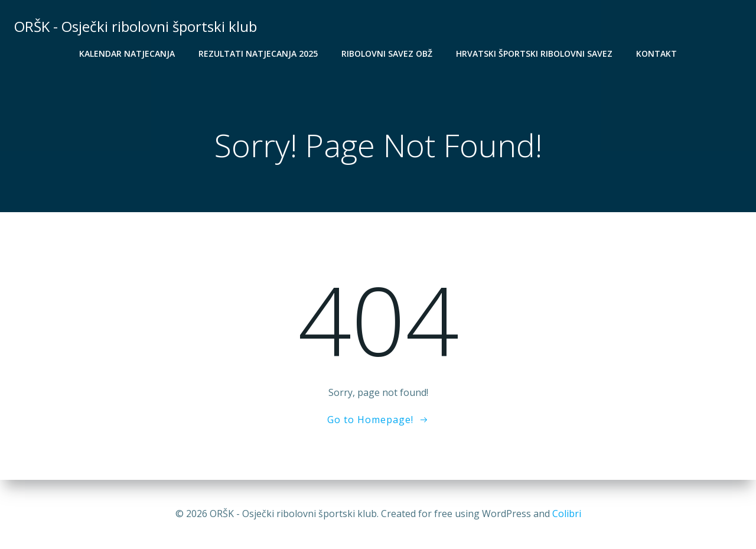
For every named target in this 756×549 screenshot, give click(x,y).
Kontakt (656, 53)
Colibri (567, 514)
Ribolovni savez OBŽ (387, 53)
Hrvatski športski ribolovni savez (534, 53)
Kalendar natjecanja (127, 53)
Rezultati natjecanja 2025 (258, 53)
